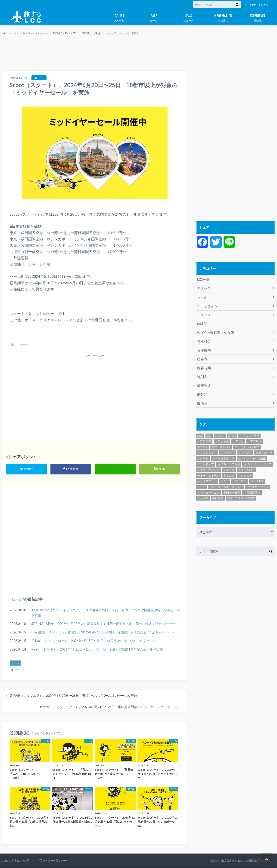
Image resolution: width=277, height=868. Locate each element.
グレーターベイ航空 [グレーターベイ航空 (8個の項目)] (247, 443)
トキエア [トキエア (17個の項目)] (229, 471)
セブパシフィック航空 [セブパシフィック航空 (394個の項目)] (252, 454)
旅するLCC (238, 861)
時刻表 (202, 373)
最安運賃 (203, 382)
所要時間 (203, 365)
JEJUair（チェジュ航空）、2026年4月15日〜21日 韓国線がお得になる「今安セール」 (95, 641)
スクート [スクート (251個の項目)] (203, 454)
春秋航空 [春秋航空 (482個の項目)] (218, 494)
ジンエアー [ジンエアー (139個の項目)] (245, 448)
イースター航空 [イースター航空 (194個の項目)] (249, 431)
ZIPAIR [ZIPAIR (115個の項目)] (232, 431)
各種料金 (203, 339)
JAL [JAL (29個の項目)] (209, 431)
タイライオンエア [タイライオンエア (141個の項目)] (208, 466)
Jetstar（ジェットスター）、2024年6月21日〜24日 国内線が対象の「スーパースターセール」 (110, 707)
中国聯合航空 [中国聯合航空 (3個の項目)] (232, 488)
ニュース (188, 17)
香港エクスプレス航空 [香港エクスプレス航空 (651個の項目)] (241, 494)
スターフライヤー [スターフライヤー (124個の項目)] (223, 454)
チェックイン (207, 305)
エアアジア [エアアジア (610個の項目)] (204, 437)
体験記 (258, 17)
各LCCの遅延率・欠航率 (215, 331)
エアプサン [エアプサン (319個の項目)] (254, 437)
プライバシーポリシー (52, 861)
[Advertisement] (138, 56)
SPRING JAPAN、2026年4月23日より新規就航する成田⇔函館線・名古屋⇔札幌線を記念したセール (104, 624)
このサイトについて (260, 5)
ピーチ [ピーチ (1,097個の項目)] (201, 482)
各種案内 (223, 17)
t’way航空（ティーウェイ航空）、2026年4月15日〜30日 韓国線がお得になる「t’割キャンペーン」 (104, 633)
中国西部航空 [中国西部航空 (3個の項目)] (252, 488)
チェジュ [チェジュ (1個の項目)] (229, 466)
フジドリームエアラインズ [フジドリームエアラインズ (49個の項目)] (226, 482)
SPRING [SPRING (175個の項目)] (220, 431)
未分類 (202, 390)
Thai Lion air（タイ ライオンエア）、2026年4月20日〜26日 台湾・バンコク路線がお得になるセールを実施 (106, 613)
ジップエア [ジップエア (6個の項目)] (227, 448)
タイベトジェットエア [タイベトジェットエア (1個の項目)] (258, 460)
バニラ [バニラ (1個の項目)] (225, 477)
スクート (22, 344)
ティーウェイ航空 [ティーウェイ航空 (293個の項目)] (208, 471)
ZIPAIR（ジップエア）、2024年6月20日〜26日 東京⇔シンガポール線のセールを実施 (74, 696)
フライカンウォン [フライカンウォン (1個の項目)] (258, 482)
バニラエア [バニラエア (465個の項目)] (240, 477)
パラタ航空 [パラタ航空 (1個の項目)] (257, 477)
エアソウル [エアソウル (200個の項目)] (222, 437)
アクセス (203, 288)
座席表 (202, 356)
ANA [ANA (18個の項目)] (200, 431)
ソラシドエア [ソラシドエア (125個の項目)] (205, 460)
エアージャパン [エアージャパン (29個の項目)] (221, 443)
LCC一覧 (119, 17)
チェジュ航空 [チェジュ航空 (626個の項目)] (246, 466)
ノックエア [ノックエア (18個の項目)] (245, 471)
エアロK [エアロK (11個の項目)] (202, 443)
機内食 (202, 399)
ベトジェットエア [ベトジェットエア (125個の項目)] (208, 488)
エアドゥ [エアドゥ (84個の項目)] (238, 437)
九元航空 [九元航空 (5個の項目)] (203, 494)
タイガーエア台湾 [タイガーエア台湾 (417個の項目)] (229, 460)
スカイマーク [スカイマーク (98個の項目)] (264, 448)
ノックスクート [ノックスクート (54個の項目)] (207, 477)
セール (154, 17)
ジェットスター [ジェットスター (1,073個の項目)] (207, 448)
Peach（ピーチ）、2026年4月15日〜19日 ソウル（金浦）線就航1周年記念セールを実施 (97, 650)
